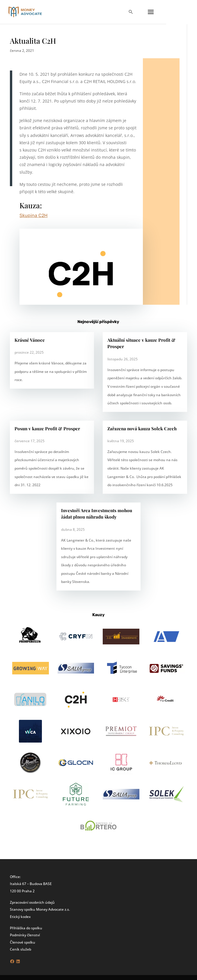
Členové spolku (23, 942)
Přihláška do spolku (26, 928)
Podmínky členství (25, 935)
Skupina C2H (33, 215)
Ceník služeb (21, 949)
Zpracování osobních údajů (32, 902)
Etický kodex (20, 916)
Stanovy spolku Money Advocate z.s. (40, 909)
